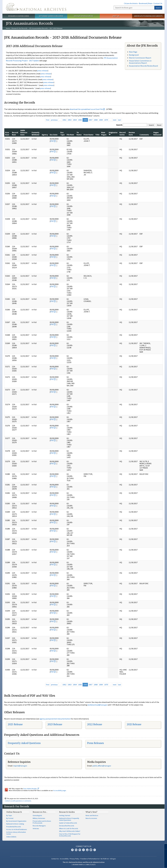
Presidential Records (14, 827)
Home (8, 28)
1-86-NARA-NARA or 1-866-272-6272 (84, 865)
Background (134, 55)
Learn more (146, 864)
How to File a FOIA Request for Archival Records (70, 835)
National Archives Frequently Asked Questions (69, 819)
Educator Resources (83, 16)
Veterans (36, 828)
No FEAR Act (105, 859)
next (115, 120)
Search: (119, 125)
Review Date (132, 133)
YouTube (87, 850)
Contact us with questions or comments (18, 801)
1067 (90, 120)
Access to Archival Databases (17, 829)
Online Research (14, 812)
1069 (101, 120)
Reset (159, 125)
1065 (80, 120)
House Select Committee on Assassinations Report (140, 62)
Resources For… (40, 812)
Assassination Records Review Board (143, 66)
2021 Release (134, 724)
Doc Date (54, 135)
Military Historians (39, 818)
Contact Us (158, 3)
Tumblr (83, 850)
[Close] (164, 846)
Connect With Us (84, 846)
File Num (70, 135)
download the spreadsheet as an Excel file (86, 109)
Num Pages (104, 133)
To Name (79, 133)
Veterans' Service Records (51, 16)
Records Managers (39, 826)
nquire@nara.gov (20, 766)
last (120, 120)
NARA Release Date (24, 132)
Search (158, 8)
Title (97, 135)
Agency (45, 135)
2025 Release (15, 724)
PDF (52, 141)
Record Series (122, 133)
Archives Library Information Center (16, 833)
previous (54, 120)
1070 (106, 120)
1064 (75, 120)
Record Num (15, 133)
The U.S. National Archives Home (36, 7)
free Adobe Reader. (31, 789)
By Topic (9, 815)
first (48, 120)
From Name (88, 135)
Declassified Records (67, 826)
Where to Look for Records (69, 828)
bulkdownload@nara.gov (98, 705)
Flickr (95, 850)
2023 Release (55, 724)
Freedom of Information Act (90, 859)
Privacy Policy (75, 859)
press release (42, 71)
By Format (10, 818)
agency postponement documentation (55, 719)
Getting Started (65, 815)
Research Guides (67, 812)
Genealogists (37, 815)
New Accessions (91, 818)
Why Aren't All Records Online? (70, 831)
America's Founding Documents (148, 16)
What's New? (91, 812)
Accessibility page (60, 790)
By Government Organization (16, 821)
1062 (64, 120)
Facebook (72, 850)
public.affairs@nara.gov (102, 766)
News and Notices (92, 815)
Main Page (133, 52)
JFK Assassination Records (38, 28)
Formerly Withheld (35, 133)
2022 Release (95, 724)
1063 (70, 120)
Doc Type (63, 133)
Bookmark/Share (146, 3)
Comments (144, 135)
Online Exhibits (11, 837)
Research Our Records (19, 16)
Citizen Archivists (131, 3)
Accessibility (64, 859)
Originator (113, 133)
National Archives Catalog (15, 824)
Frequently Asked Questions (24, 743)
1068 (96, 120)
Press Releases (95, 743)
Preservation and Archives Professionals (42, 822)
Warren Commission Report (140, 58)
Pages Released (157, 133)
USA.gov (113, 859)
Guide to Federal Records (68, 823)
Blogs (91, 850)
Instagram (80, 850)
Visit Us (116, 16)
